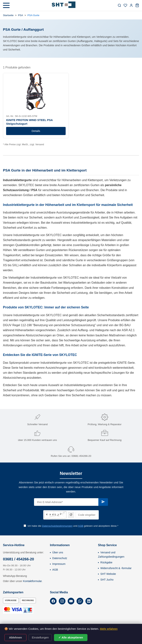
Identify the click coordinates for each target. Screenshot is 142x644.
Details (36, 131)
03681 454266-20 (81, 456)
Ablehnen (15, 637)
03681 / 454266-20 (18, 559)
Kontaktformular (32, 581)
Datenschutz (60, 558)
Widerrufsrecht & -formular (116, 568)
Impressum (59, 564)
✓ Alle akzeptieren (71, 637)
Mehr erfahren (109, 629)
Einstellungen (40, 637)
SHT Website (108, 574)
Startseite (8, 15)
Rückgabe (106, 562)
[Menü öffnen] (6, 5)
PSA (20, 15)
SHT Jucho (107, 580)
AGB (81, 526)
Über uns (58, 552)
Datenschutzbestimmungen (57, 526)
